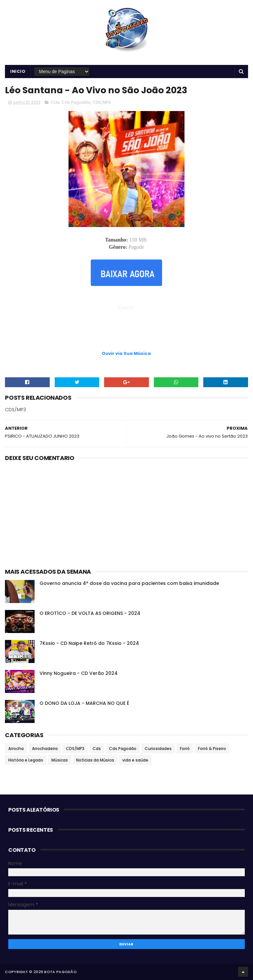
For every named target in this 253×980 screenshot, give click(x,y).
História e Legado (26, 760)
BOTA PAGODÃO (60, 972)
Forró (185, 749)
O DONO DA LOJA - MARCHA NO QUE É (84, 703)
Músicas (60, 760)
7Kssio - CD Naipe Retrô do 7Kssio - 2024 (89, 643)
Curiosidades (158, 749)
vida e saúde (135, 760)
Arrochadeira (45, 749)
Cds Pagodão (76, 102)
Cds (55, 102)
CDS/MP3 (102, 102)
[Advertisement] (126, 333)
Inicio (18, 71)
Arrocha (16, 749)
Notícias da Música (95, 760)
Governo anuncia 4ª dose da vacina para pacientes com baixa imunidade (129, 583)
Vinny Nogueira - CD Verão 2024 (79, 673)
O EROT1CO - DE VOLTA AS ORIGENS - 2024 (90, 613)
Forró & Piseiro (212, 749)
